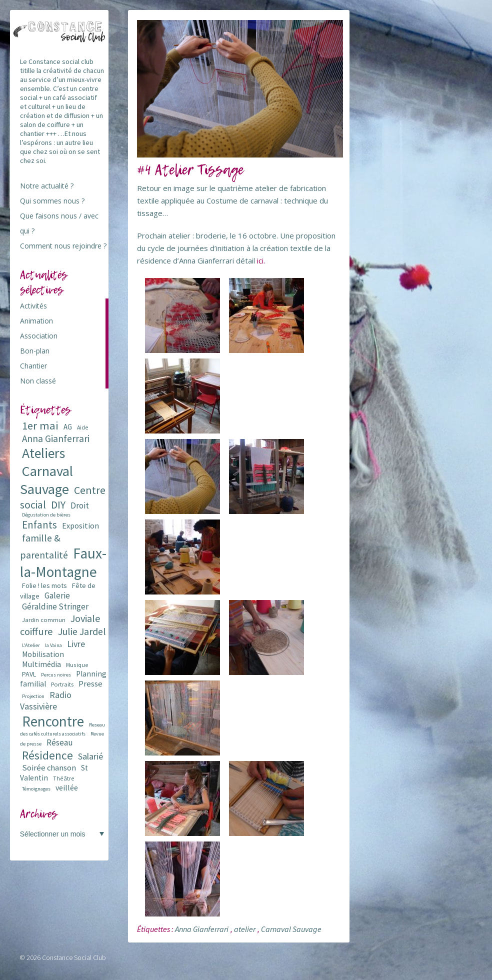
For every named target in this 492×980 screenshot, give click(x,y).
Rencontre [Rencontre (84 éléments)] (53, 721)
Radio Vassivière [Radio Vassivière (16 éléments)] (46, 700)
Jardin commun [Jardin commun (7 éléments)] (44, 620)
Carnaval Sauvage (291, 929)
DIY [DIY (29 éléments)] (58, 505)
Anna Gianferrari (202, 929)
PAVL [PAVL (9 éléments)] (29, 674)
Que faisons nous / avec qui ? (59, 223)
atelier (245, 929)
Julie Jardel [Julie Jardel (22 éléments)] (82, 631)
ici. (261, 260)
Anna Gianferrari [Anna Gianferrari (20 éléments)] (56, 438)
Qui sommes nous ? (52, 201)
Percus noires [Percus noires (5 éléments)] (56, 675)
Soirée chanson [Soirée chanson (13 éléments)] (49, 768)
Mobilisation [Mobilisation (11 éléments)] (43, 654)
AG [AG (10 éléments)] (68, 427)
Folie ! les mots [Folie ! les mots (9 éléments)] (44, 585)
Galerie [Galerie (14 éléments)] (57, 595)
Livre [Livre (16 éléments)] (76, 644)
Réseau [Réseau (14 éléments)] (60, 742)
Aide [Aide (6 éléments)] (83, 427)
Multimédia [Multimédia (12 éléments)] (41, 664)
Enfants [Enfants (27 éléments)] (39, 525)
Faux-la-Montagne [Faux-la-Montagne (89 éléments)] (63, 562)
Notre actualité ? (47, 186)
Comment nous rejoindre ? (63, 246)
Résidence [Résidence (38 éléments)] (47, 755)
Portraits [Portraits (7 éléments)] (62, 684)
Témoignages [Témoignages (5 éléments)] (36, 789)
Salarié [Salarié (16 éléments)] (90, 756)
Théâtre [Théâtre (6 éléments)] (64, 778)
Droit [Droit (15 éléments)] (80, 505)
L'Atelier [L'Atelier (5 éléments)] (31, 645)
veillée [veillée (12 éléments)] (67, 787)
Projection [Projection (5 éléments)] (33, 696)
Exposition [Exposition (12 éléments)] (80, 525)
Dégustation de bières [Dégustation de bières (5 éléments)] (46, 515)
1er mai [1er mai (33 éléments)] (40, 425)
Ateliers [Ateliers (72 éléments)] (43, 453)
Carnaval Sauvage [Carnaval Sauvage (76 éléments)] (46, 480)
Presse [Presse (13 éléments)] (90, 684)
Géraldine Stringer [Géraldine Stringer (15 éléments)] (55, 606)
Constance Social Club (74, 957)
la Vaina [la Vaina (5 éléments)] (53, 645)
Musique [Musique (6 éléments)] (77, 665)
